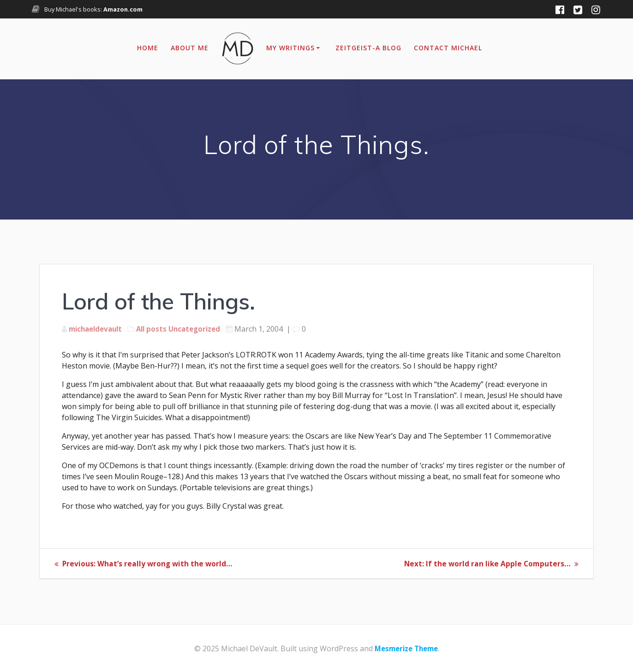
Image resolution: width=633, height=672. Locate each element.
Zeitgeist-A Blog (368, 48)
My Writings (290, 48)
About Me (190, 48)
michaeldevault (98, 329)
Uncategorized (203, 329)
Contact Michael (448, 48)
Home (148, 48)
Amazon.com (123, 9)
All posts (157, 329)
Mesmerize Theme (406, 648)
